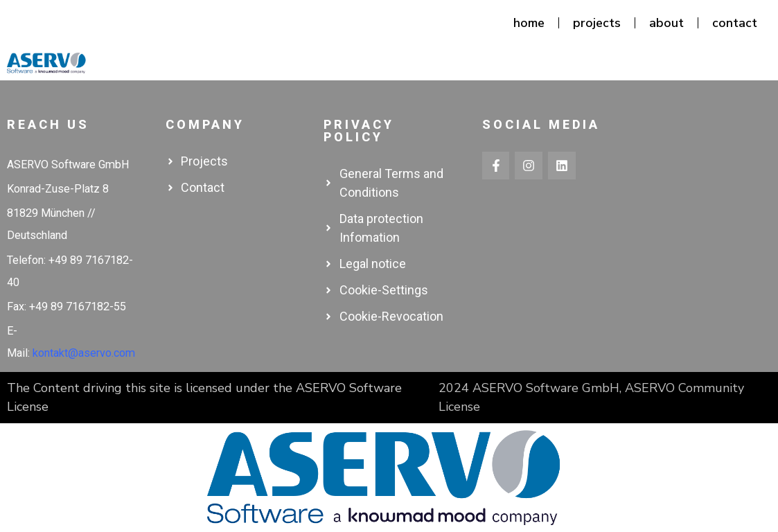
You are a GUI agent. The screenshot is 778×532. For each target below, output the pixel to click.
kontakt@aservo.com (84, 353)
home (529, 23)
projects (597, 23)
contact (735, 23)
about (666, 23)
